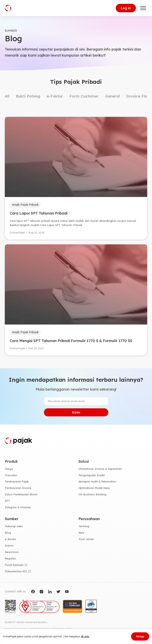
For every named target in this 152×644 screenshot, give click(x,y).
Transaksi (11, 475)
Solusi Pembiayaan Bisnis (21, 494)
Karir (82, 533)
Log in (126, 8)
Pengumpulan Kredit (92, 475)
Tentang (84, 526)
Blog (8, 533)
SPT (7, 501)
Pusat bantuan (14, 565)
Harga (9, 469)
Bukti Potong (28, 96)
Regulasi (10, 558)
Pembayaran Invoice (18, 488)
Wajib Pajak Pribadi (25, 205)
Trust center (86, 539)
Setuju (140, 636)
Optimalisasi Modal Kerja (94, 488)
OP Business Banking (92, 494)
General (112, 96)
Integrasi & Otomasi (18, 507)
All (7, 96)
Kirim (76, 412)
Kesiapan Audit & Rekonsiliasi (97, 481)
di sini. (85, 636)
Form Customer (84, 96)
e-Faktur (55, 96)
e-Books (10, 539)
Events (9, 545)
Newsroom (12, 552)
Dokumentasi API (16, 571)
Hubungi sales (14, 526)
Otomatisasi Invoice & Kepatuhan (100, 469)
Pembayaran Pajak (17, 481)
